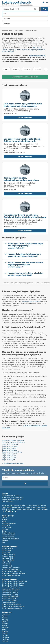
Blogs (4, 531)
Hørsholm (5, 637)
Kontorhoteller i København (12, 604)
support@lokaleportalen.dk (12, 499)
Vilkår (4, 521)
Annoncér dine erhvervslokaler (25, 77)
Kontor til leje (7, 564)
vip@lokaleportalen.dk (37, 55)
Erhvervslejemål (8, 548)
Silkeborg (5, 627)
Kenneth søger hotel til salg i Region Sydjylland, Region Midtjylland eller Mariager (25, 216)
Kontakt (5, 519)
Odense (5, 618)
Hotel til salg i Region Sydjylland (13, 442)
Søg (44, 9)
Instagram (6, 511)
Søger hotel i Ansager (10, 450)
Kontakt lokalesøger (25, 117)
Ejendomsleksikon (8, 535)
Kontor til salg (7, 566)
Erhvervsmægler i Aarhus (11, 575)
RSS (4, 543)
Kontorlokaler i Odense (10, 593)
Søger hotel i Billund (9, 458)
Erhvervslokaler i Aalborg (11, 587)
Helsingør (5, 639)
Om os (4, 518)
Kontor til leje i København (11, 568)
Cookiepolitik (7, 527)
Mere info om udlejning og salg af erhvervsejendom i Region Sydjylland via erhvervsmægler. (24, 50)
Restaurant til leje (8, 556)
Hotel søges (19, 30)
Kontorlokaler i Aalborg (10, 595)
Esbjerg (6, 69)
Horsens (5, 641)
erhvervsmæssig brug (26, 5)
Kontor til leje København (11, 589)
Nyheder (5, 529)
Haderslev (38, 69)
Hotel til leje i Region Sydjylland (13, 440)
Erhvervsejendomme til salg (12, 571)
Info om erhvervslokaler (10, 539)
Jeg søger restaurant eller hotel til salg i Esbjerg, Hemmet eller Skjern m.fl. (23, 140)
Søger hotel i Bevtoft (9, 454)
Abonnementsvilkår (9, 523)
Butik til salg (6, 550)
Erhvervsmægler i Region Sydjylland (18, 283)
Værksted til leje (8, 558)
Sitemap (5, 541)
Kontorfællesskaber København (13, 606)
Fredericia (26, 69)
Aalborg (5, 620)
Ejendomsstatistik (8, 537)
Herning (5, 635)
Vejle (4, 629)
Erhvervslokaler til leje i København (14, 581)
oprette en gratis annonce (32, 301)
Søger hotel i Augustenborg (12, 452)
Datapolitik (6, 525)
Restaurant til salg (9, 554)
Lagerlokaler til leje (9, 602)
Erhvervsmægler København (12, 608)
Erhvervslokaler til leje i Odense (13, 585)
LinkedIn (16, 511)
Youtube (9, 511)
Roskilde (5, 631)
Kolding (16, 69)
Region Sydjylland (31, 30)
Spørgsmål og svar (9, 533)
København (6, 614)
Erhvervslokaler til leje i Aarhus (13, 583)
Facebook (3, 511)
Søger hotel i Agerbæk (10, 444)
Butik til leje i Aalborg (10, 600)
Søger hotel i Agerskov (10, 446)
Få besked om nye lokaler (43, 2)
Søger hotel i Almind (9, 448)
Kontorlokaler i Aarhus (10, 591)
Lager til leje (6, 562)
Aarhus (5, 616)
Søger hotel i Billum (9, 456)
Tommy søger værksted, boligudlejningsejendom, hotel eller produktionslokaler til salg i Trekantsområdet (25, 180)
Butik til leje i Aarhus (9, 598)
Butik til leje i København (11, 570)
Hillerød (5, 633)
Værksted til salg (8, 560)
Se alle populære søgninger (14, 463)
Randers (5, 624)
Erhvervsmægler (7, 30)
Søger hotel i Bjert (8, 460)
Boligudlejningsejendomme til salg (14, 573)
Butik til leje (6, 552)
